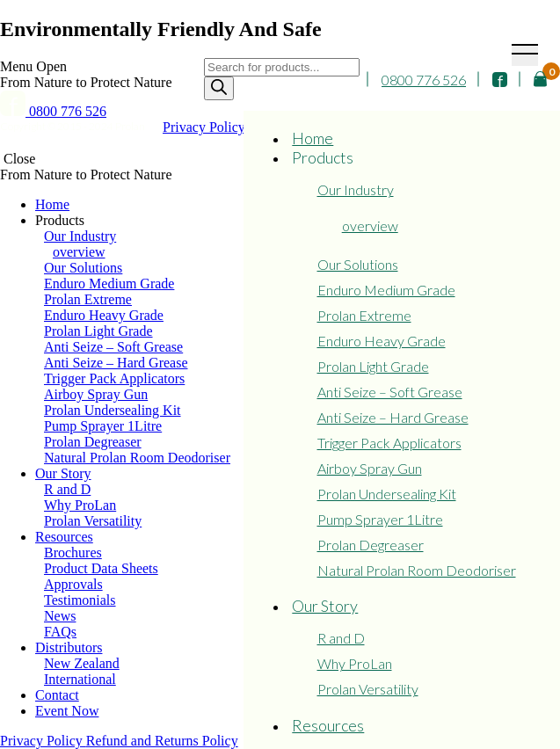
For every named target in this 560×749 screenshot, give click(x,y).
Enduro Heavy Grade (382, 341)
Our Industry (356, 189)
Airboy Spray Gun (370, 468)
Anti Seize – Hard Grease (393, 417)
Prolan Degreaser (371, 545)
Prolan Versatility (368, 689)
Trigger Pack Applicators (389, 443)
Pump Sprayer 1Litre (380, 519)
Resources (328, 725)
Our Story (325, 606)
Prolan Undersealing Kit (387, 494)
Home (313, 138)
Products (323, 157)
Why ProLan (355, 663)
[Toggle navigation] (525, 55)
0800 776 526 (424, 80)
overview (370, 225)
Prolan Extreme (364, 315)
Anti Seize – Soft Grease (390, 392)
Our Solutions (358, 264)
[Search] (219, 88)
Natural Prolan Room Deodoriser (417, 570)
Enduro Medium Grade (386, 290)
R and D (341, 638)
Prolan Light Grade (373, 366)
